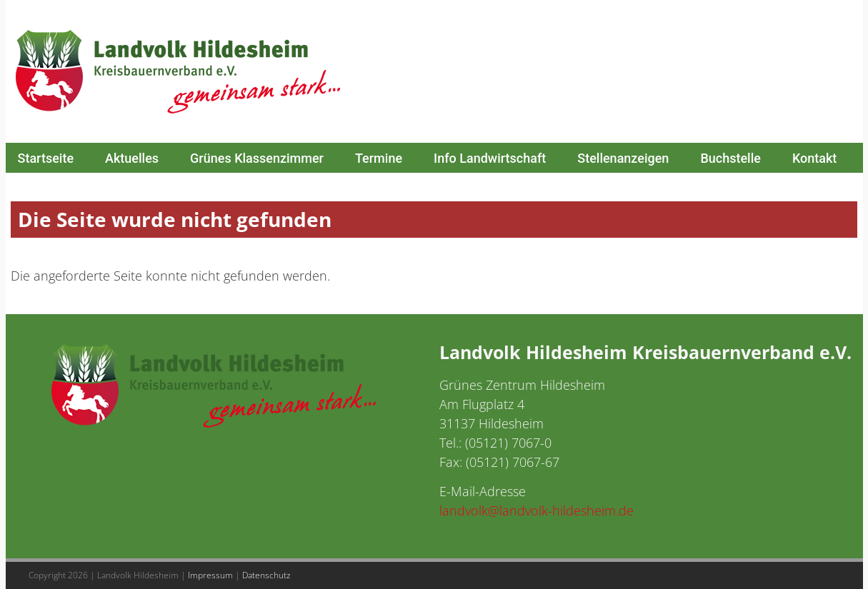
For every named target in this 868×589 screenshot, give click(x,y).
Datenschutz (266, 575)
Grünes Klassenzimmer (257, 158)
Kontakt (814, 158)
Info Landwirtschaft (490, 158)
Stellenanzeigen (623, 158)
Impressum (210, 575)
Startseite (46, 158)
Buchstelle (730, 158)
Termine (379, 158)
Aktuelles (132, 158)
